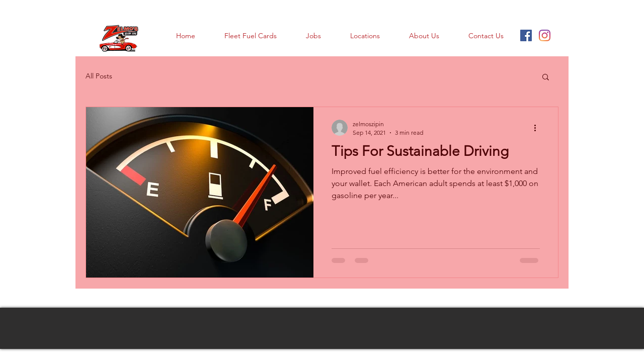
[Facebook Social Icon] (526, 35)
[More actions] (538, 128)
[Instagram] (545, 35)
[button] (546, 78)
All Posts (99, 76)
